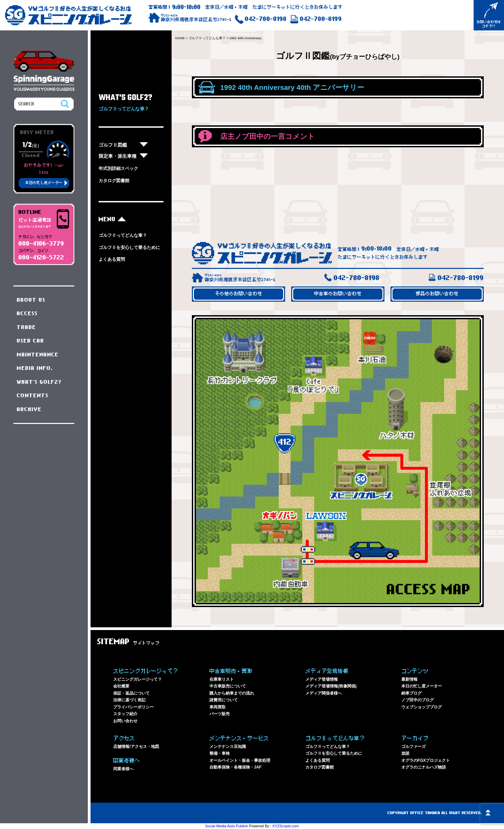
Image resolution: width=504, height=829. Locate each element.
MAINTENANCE (38, 355)
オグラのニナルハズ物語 (424, 767)
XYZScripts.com (286, 826)
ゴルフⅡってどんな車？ (123, 235)
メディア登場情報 (322, 679)
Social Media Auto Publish (226, 826)
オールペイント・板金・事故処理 (240, 760)
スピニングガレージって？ (137, 679)
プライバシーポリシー (133, 707)
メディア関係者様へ (324, 693)
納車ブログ (411, 693)
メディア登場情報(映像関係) (331, 686)
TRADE (27, 327)
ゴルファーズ (413, 747)
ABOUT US (31, 300)
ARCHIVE (29, 409)
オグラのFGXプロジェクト (426, 760)
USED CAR (31, 341)
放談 (405, 753)
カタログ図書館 (114, 181)
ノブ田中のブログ (418, 700)
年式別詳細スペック (118, 168)
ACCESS (27, 313)
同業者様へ (123, 769)
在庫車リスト (222, 679)
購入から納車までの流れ (232, 693)
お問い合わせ (125, 721)
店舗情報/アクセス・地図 (136, 747)
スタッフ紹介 (125, 714)
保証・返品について (131, 693)
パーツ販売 (220, 714)
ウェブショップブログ (422, 707)
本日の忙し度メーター (422, 686)
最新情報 (409, 679)
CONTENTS (33, 396)
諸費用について (224, 700)
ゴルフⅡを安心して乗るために (129, 247)
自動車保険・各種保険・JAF (236, 767)
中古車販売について (228, 686)
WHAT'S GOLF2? (40, 382)
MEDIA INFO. (35, 368)
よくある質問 (112, 259)
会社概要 (121, 686)
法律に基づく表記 (129, 700)
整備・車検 (220, 753)
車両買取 (218, 707)
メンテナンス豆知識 (228, 747)
